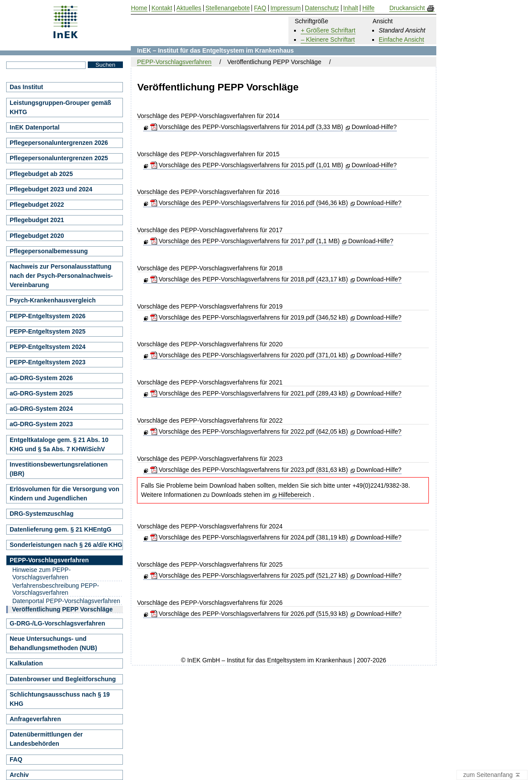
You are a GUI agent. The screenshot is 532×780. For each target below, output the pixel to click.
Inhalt (351, 8)
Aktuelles (189, 8)
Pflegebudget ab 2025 (41, 174)
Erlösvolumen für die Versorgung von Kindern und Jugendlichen (65, 494)
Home (139, 8)
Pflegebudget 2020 (37, 236)
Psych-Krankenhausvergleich (53, 300)
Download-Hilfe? (374, 127)
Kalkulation (26, 663)
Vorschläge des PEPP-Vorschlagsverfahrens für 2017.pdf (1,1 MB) (245, 241)
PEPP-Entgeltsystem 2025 (48, 331)
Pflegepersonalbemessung (49, 251)
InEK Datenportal (35, 127)
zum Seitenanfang (492, 775)
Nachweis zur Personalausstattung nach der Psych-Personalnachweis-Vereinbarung (61, 276)
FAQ (16, 759)
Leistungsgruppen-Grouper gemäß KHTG (60, 107)
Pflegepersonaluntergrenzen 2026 (59, 143)
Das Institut (26, 87)
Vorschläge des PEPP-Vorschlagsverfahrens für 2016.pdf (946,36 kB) (249, 203)
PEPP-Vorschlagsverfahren (174, 62)
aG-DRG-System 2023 (41, 424)
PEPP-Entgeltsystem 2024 (48, 347)
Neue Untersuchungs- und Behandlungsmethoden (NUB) (53, 643)
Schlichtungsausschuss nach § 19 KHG (60, 699)
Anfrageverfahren (35, 719)
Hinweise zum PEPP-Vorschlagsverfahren (41, 573)
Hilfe (368, 8)
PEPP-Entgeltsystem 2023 (48, 362)
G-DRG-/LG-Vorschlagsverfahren (58, 623)
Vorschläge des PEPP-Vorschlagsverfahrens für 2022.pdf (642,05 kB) (249, 431)
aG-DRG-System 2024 (41, 409)
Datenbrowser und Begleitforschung (63, 679)
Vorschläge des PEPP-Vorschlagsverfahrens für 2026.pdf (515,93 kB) (249, 614)
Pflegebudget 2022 (37, 205)
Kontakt (162, 8)
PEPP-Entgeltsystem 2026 (48, 316)
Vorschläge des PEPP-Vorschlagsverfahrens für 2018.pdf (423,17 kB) (249, 279)
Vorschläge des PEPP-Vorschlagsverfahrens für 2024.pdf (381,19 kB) (249, 537)
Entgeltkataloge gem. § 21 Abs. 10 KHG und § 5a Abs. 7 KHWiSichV (59, 444)
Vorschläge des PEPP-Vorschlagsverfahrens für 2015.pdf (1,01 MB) (247, 165)
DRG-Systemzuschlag (41, 514)
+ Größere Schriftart (328, 30)
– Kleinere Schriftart (328, 40)
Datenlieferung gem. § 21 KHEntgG (61, 529)
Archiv (19, 775)
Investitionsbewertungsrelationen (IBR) (59, 469)
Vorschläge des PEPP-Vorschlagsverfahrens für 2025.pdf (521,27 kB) (249, 575)
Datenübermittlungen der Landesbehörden (46, 739)
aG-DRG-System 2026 (41, 378)
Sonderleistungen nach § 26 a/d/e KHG (66, 545)
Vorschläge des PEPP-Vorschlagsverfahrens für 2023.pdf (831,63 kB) (249, 470)
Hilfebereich (295, 495)
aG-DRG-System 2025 (41, 393)
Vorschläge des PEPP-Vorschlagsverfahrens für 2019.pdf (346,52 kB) (249, 317)
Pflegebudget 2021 (37, 220)
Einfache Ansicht (402, 40)
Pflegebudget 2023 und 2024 (51, 189)
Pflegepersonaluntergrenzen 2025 (59, 158)
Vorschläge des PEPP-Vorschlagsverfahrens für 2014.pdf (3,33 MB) (247, 127)
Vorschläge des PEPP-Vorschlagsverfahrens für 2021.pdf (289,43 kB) (249, 393)
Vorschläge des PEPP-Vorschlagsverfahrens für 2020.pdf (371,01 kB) (249, 355)
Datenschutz (322, 8)
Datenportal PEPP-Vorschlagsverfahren (66, 601)
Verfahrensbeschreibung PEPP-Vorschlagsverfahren (56, 589)
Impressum (286, 8)
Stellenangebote (228, 8)
